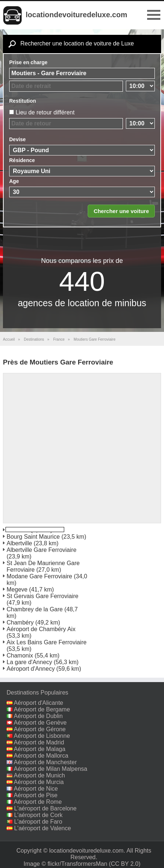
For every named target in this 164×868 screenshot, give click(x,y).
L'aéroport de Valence (42, 828)
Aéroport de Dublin (38, 716)
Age (14, 181)
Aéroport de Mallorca (41, 756)
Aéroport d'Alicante (39, 703)
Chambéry (20, 622)
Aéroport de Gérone (40, 729)
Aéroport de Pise (36, 795)
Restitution (23, 101)
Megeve (17, 589)
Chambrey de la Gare (35, 609)
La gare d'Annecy (29, 662)
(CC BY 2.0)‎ (125, 864)
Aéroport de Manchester (45, 762)
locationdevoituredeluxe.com (76, 15)
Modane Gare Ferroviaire (39, 576)
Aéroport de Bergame (42, 709)
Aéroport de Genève (40, 723)
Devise (17, 139)
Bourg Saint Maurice (33, 537)
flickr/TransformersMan (77, 864)
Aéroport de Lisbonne (42, 736)
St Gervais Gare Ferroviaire (43, 596)
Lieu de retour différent (45, 112)
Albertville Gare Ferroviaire (41, 550)
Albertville (19, 543)
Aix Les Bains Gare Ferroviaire (47, 642)
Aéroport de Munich (40, 775)
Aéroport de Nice (36, 789)
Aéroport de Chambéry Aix (41, 629)
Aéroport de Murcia (39, 782)
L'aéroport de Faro (38, 822)
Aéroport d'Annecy (31, 669)
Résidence (22, 160)
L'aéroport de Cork (38, 815)
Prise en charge (28, 62)
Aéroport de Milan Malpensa (51, 769)
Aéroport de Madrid (39, 742)
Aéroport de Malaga (40, 749)
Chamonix (20, 655)
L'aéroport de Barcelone (45, 808)
